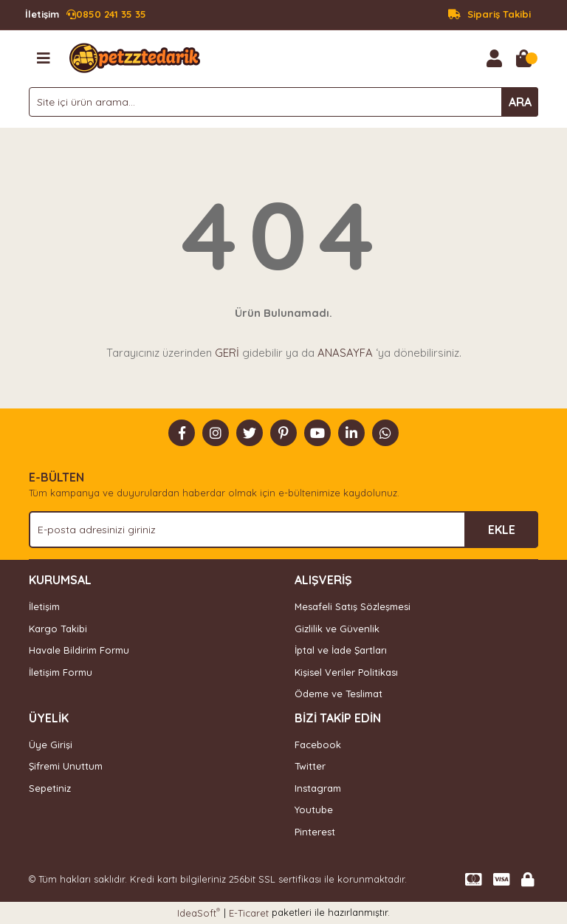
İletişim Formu (61, 672)
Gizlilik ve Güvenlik (337, 629)
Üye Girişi (51, 745)
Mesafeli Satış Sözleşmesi (353, 606)
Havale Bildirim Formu (79, 650)
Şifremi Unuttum (66, 766)
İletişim (44, 606)
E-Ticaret (249, 913)
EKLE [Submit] (502, 530)
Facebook (318, 745)
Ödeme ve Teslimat (339, 694)
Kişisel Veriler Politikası (346, 672)
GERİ (227, 353)
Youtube (314, 810)
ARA (520, 102)
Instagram (318, 788)
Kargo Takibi (58, 629)
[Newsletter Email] (283, 530)
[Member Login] (494, 58)
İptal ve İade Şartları (341, 650)
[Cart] (523, 58)
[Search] (283, 102)
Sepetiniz (50, 788)
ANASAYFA (345, 353)
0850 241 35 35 (86, 15)
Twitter (310, 766)
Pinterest (315, 832)
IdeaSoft (199, 913)
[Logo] (135, 57)
